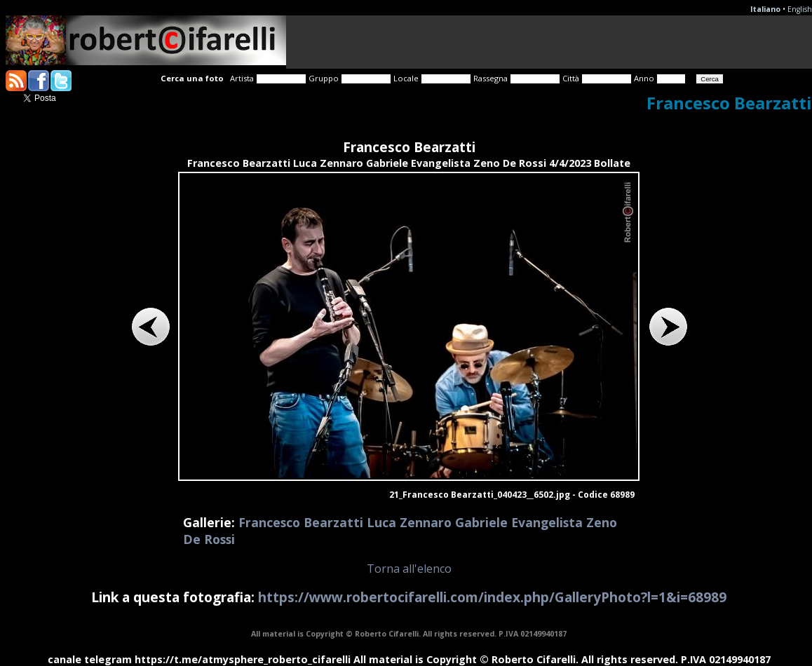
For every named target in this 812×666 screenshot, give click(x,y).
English (800, 9)
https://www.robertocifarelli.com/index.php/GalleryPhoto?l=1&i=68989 (492, 597)
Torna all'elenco (409, 569)
